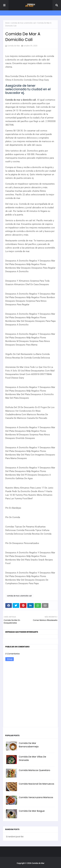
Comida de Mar (14, 46)
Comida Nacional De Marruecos (36, 784)
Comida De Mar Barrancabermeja (29, 745)
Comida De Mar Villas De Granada (32, 758)
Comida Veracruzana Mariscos (36, 797)
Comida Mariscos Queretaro (34, 770)
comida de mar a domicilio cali (23, 23)
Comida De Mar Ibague (32, 811)
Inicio (7, 23)
